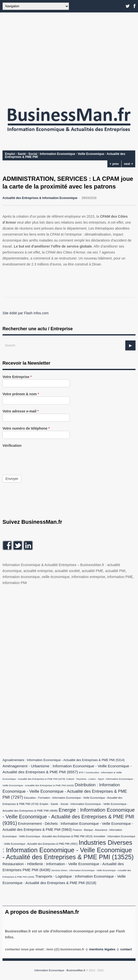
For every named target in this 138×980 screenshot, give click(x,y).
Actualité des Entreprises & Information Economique (40, 198)
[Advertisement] (69, 57)
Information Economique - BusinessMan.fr (60, 970)
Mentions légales (102, 949)
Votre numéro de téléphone (26, 428)
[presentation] (40, 458)
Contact (126, 949)
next (128, 164)
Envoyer (12, 479)
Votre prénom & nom (21, 394)
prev (114, 164)
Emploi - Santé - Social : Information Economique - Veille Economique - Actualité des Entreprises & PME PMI (65, 155)
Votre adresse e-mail (21, 411)
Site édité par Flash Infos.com (26, 313)
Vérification (12, 446)
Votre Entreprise (17, 377)
